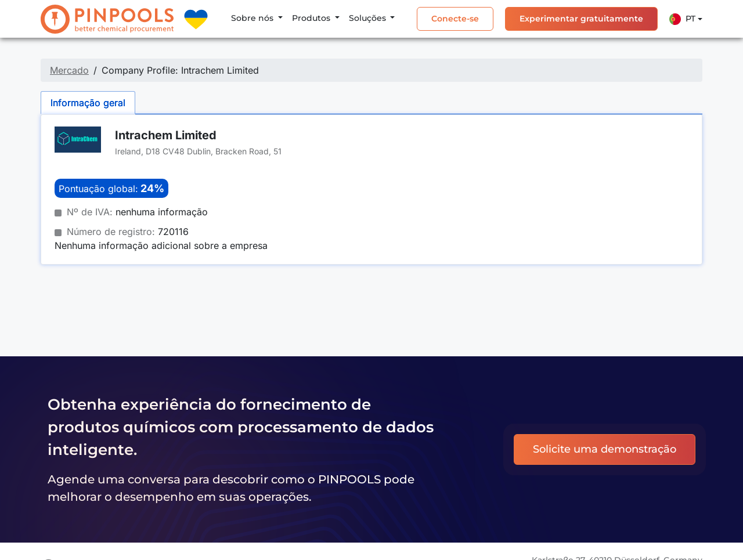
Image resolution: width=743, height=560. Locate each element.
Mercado (69, 70)
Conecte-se (455, 19)
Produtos (312, 18)
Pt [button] (682, 19)
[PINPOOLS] (107, 19)
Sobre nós (253, 18)
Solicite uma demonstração (605, 449)
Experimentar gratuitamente (581, 19)
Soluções (369, 18)
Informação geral (88, 103)
